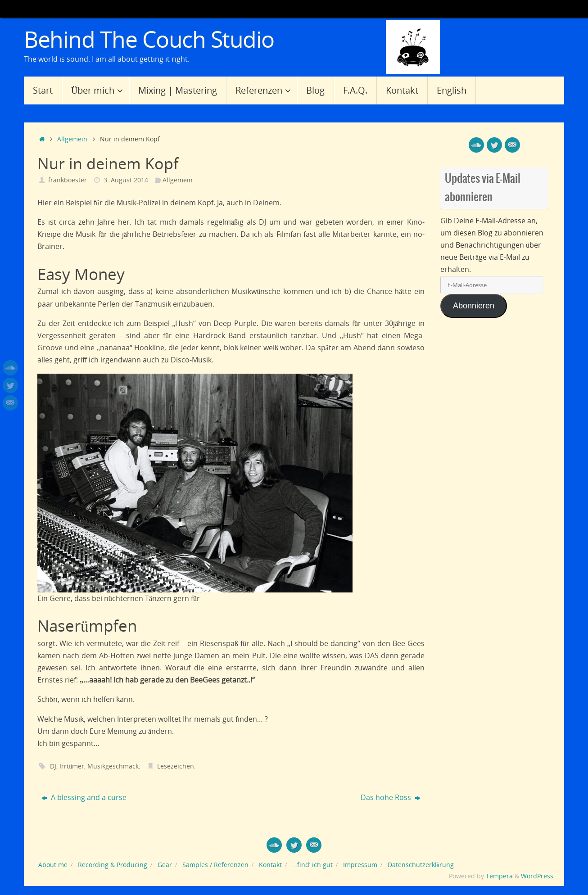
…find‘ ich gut (312, 865)
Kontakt (270, 865)
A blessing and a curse (84, 797)
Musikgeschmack (113, 766)
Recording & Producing (113, 865)
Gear (165, 865)
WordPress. (538, 876)
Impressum (360, 865)
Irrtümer (72, 766)
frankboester (68, 180)
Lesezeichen (176, 766)
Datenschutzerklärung (421, 865)
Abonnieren (474, 306)
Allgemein (72, 139)
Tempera (499, 876)
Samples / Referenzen (215, 865)
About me (53, 865)
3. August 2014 (126, 180)
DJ (53, 766)
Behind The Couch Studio (149, 39)
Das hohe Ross (391, 797)
